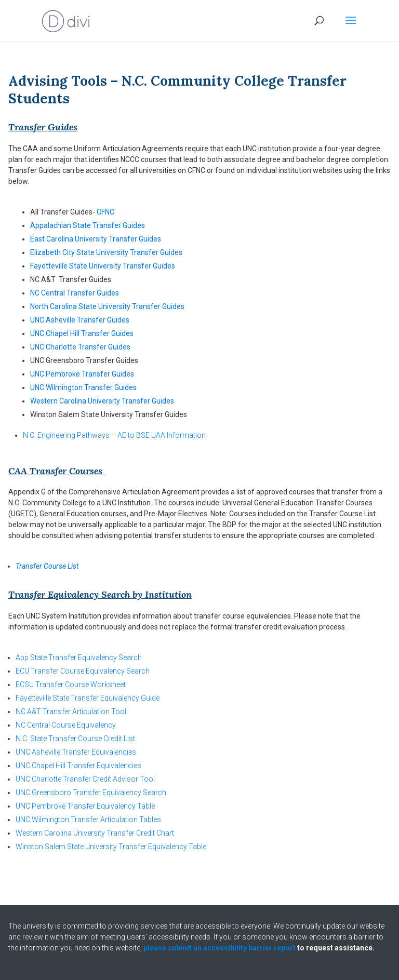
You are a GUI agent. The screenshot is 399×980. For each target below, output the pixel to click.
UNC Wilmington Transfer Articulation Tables (88, 820)
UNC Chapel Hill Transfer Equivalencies (78, 766)
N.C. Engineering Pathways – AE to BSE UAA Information (114, 435)
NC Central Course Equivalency (66, 725)
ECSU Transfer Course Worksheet (71, 684)
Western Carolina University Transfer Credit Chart (95, 833)
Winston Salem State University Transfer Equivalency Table (111, 847)
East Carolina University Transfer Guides (96, 239)
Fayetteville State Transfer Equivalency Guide (88, 698)
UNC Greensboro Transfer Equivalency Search (91, 793)
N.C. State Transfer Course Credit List (75, 739)
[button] (351, 27)
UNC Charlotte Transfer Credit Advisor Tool (85, 779)
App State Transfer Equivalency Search (79, 657)
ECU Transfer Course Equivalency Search (83, 671)
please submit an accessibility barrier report (220, 948)
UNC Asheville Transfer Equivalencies (76, 752)
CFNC (105, 212)
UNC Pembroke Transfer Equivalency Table (85, 806)
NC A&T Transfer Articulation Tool (71, 711)
